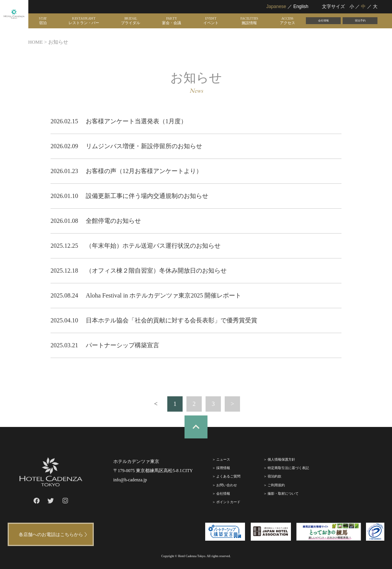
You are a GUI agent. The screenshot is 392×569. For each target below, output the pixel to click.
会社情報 (323, 20)
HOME (36, 42)
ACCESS (287, 21)
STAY (43, 21)
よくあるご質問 (228, 476)
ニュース (223, 459)
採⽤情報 (223, 468)
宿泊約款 (274, 476)
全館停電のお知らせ (113, 221)
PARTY (171, 21)
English (301, 7)
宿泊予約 (360, 20)
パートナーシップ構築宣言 (122, 345)
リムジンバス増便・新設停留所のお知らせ (144, 146)
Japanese (276, 7)
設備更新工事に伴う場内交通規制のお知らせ (147, 196)
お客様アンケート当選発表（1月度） (136, 121)
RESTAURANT (84, 21)
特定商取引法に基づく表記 (288, 468)
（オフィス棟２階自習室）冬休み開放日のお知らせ (156, 271)
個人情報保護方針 (281, 459)
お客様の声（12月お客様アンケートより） (144, 171)
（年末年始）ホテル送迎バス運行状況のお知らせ (153, 246)
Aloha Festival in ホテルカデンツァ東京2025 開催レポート (163, 295)
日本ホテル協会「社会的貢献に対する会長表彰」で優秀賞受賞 (171, 320)
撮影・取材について (283, 494)
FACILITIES (249, 21)
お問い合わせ (227, 485)
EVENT (211, 21)
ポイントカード (228, 502)
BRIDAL (131, 21)
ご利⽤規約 (276, 485)
